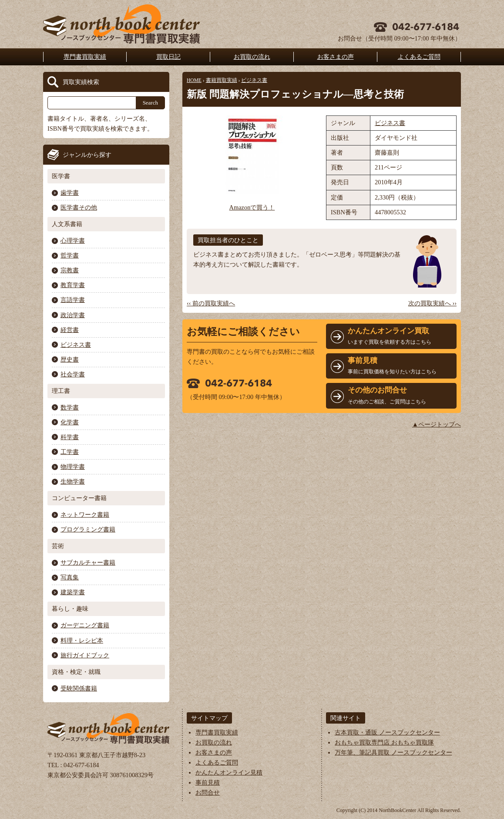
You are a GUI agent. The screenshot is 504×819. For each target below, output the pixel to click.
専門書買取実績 (85, 57)
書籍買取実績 (222, 80)
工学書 (70, 452)
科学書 (70, 437)
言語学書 (73, 300)
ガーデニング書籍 (85, 625)
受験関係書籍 (79, 688)
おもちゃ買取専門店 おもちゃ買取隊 (384, 742)
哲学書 (70, 255)
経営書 (70, 330)
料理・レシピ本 (82, 640)
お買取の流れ (252, 57)
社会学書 (73, 374)
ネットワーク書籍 (85, 514)
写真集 (70, 577)
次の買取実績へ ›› (432, 303)
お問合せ (208, 792)
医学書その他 (79, 207)
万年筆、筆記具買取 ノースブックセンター (393, 752)
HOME (194, 80)
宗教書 (70, 270)
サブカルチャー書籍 (88, 562)
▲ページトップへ (437, 424)
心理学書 (73, 240)
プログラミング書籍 (88, 529)
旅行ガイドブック (85, 655)
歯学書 (70, 193)
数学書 (70, 407)
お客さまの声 (336, 57)
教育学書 (73, 285)
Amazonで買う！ (252, 207)
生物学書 (73, 481)
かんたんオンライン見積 (229, 772)
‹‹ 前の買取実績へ (211, 303)
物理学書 (73, 467)
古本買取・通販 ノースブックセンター (387, 732)
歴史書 (70, 359)
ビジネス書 (254, 80)
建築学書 (73, 592)
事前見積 (208, 782)
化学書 (70, 422)
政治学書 (73, 315)
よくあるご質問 (419, 57)
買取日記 (168, 57)
